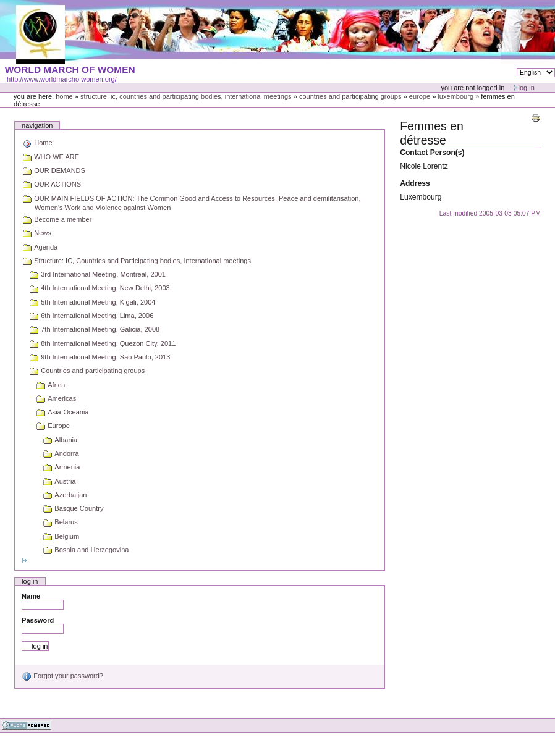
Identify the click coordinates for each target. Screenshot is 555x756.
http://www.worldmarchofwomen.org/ (62, 79)
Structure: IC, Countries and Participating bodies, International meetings (186, 96)
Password (38, 620)
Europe (420, 96)
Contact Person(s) (432, 153)
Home (64, 96)
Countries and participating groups (350, 96)
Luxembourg (455, 96)
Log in (527, 88)
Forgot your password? (62, 676)
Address (415, 183)
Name (31, 596)
